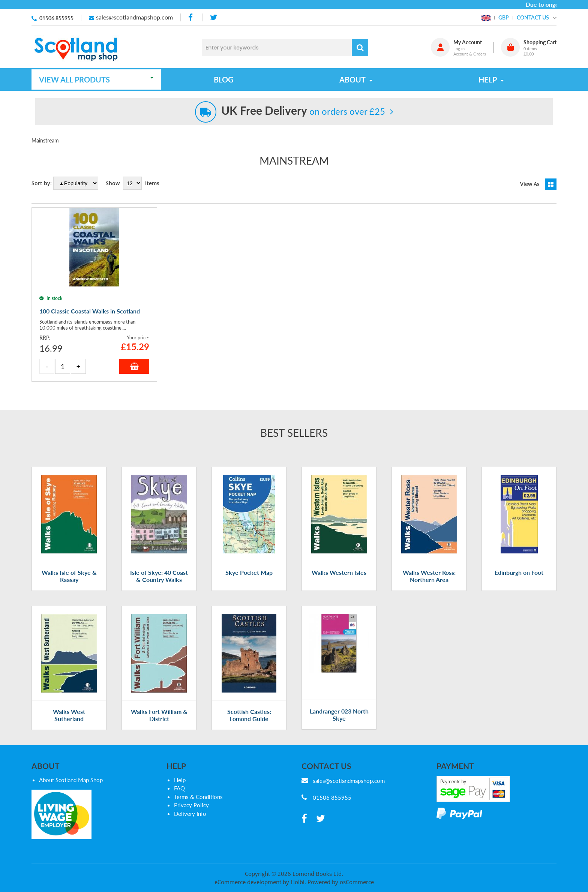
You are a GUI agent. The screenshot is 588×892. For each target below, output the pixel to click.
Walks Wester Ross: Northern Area (429, 576)
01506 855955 (56, 18)
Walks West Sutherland (69, 715)
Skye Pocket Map (249, 572)
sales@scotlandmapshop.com (134, 17)
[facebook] (191, 17)
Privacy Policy (191, 805)
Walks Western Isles (339, 572)
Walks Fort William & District (159, 715)
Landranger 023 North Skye (339, 715)
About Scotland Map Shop (71, 780)
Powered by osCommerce (341, 882)
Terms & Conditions (198, 797)
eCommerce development (248, 882)
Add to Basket (134, 366)
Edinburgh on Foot (519, 572)
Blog (224, 79)
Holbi (298, 882)
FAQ (179, 788)
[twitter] (214, 17)
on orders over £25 (303, 111)
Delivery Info (190, 814)
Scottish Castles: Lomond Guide (249, 715)
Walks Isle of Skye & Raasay (69, 576)
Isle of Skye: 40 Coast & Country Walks (159, 576)
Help (180, 780)
